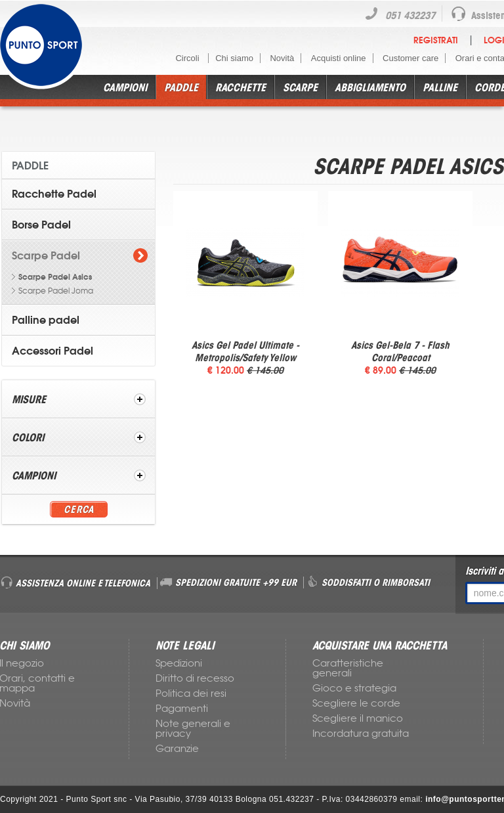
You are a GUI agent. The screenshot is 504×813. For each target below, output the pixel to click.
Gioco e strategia (354, 688)
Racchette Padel (54, 194)
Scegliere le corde (356, 703)
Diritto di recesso (195, 678)
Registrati (436, 40)
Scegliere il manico (358, 718)
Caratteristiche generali (348, 668)
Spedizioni (179, 663)
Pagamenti (182, 709)
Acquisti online (339, 58)
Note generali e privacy (193, 729)
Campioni (125, 87)
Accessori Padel (52, 351)
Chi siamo (234, 58)
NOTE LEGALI (185, 646)
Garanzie (177, 749)
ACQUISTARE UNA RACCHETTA (380, 646)
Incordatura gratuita (361, 734)
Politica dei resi (191, 693)
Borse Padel (41, 225)
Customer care (410, 58)
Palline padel (46, 320)
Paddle (181, 87)
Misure (29, 399)
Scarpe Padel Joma (56, 291)
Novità (282, 58)
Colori (28, 437)
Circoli (188, 58)
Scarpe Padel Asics (55, 277)
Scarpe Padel (46, 255)
